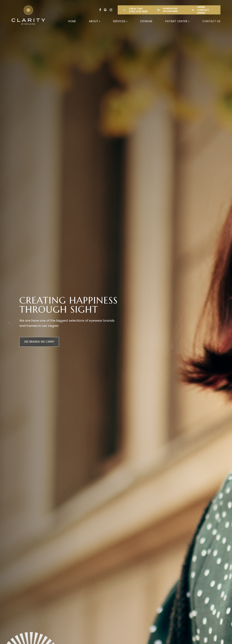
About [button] (95, 21)
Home (72, 21)
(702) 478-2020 (138, 11)
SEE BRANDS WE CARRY (40, 342)
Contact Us (211, 21)
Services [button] (120, 21)
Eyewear (146, 21)
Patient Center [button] (177, 21)
